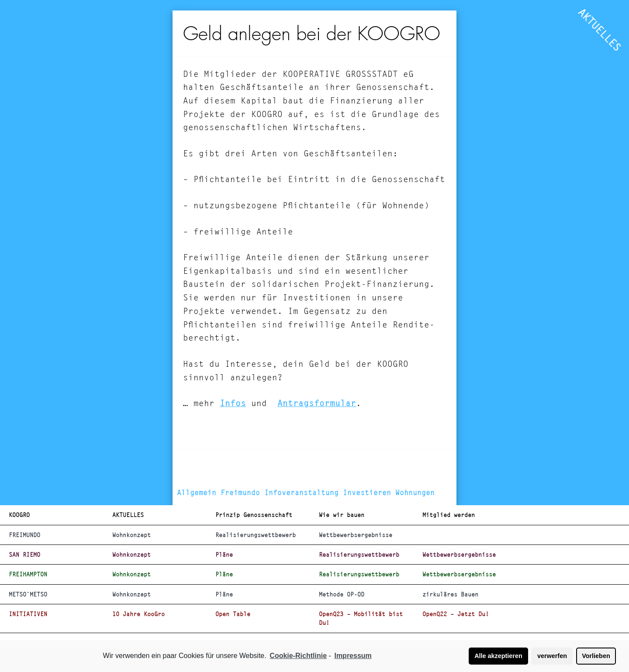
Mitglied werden (449, 515)
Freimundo (240, 493)
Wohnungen (415, 493)
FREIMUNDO (24, 535)
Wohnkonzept (131, 535)
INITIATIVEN (28, 614)
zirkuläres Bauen (450, 594)
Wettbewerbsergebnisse (356, 535)
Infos (233, 403)
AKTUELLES (600, 30)
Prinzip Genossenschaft (254, 515)
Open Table (233, 614)
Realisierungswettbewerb (256, 535)
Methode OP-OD (342, 594)
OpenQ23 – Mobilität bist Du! (361, 618)
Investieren (367, 493)
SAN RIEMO (24, 555)
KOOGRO (19, 515)
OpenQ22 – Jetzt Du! (456, 614)
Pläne (224, 555)
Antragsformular (317, 403)
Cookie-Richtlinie (298, 656)
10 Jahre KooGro (138, 614)
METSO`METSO (28, 594)
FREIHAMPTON (28, 574)
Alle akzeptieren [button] (498, 656)
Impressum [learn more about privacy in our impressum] (353, 656)
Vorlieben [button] (596, 656)
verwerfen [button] (552, 656)
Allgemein (197, 493)
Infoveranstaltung (301, 493)
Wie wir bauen (342, 515)
